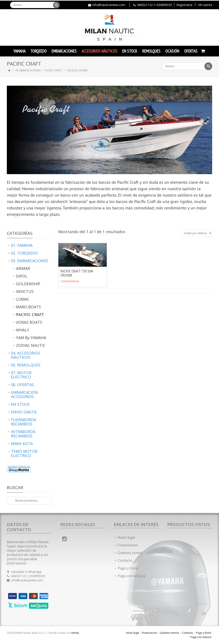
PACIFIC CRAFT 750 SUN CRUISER (77, 273)
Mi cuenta (205, 5)
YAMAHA (19, 51)
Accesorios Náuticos (99, 51)
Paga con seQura (132, 576)
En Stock (130, 51)
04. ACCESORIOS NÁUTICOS (25, 355)
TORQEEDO (38, 51)
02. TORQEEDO (24, 253)
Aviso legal (126, 537)
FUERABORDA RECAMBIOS (23, 422)
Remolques (151, 51)
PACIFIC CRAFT (54, 70)
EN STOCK (20, 404)
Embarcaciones (64, 51)
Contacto (125, 560)
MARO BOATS (28, 307)
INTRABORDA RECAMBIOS (23, 434)
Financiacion (128, 545)
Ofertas (191, 51)
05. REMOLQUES (26, 365)
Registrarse (184, 5)
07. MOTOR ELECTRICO (21, 375)
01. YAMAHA (22, 245)
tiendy (75, 633)
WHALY (23, 330)
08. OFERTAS (22, 385)
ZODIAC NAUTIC (31, 345)
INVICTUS (25, 291)
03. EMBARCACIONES (28, 70)
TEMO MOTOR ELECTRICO (24, 453)
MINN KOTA (22, 444)
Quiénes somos (130, 553)
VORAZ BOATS (29, 322)
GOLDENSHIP (28, 284)
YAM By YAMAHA (31, 338)
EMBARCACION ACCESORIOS (24, 394)
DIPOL (22, 276)
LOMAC (23, 299)
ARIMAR (23, 268)
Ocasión (172, 51)
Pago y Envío (128, 568)
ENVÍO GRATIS (24, 412)
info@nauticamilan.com (109, 5)
